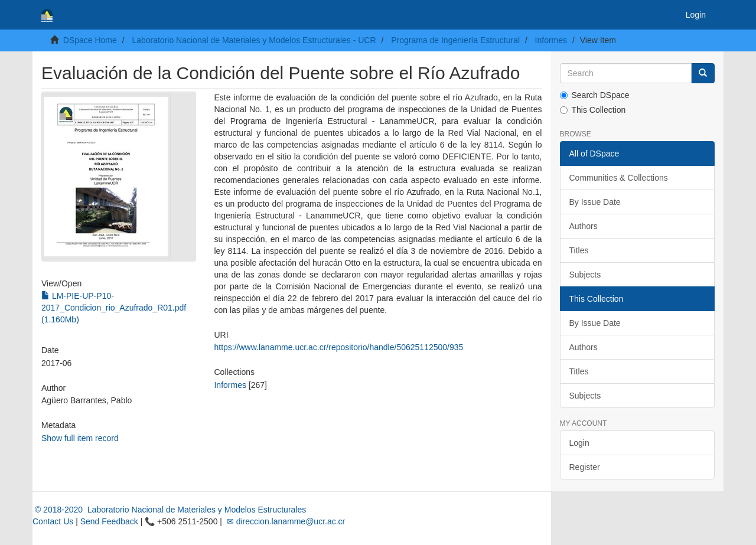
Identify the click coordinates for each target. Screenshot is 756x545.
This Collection (593, 110)
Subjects (585, 275)
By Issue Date (595, 202)
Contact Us (53, 521)
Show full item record (80, 438)
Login (579, 443)
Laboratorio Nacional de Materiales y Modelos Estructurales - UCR (254, 40)
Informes (551, 40)
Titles (579, 250)
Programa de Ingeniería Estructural (455, 40)
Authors (584, 226)
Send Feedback (109, 521)
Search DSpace (595, 95)
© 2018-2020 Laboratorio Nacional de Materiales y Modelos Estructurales (169, 510)
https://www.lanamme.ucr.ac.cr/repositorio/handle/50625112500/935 (338, 347)
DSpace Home (90, 40)
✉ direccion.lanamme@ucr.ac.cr (285, 521)
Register (585, 467)
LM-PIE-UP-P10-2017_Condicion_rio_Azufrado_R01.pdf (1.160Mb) (114, 308)
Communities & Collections (619, 178)
